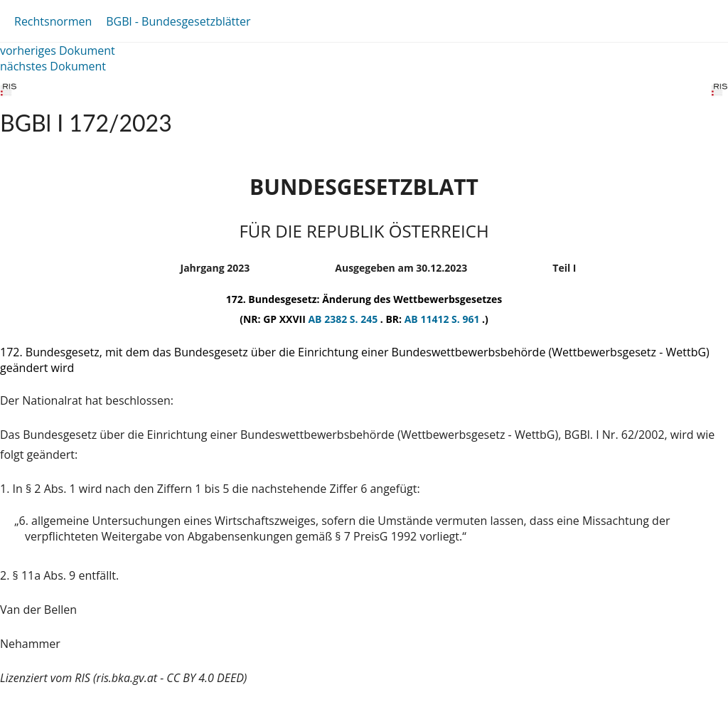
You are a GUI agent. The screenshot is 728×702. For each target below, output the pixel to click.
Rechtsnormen (53, 21)
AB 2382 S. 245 (344, 319)
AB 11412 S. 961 (443, 319)
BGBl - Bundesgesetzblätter (178, 21)
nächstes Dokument (53, 66)
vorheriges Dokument (58, 50)
